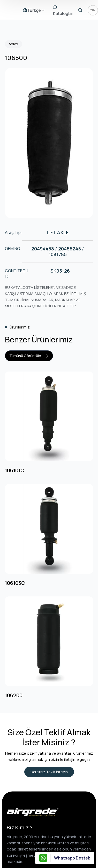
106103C (15, 583)
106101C (15, 470)
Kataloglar (63, 11)
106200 (14, 695)
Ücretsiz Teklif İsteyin (49, 772)
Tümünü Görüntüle (29, 356)
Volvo (14, 44)
